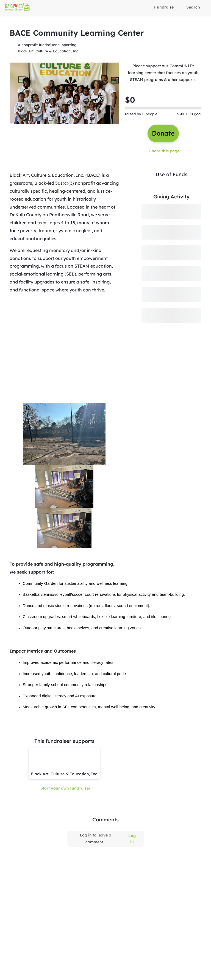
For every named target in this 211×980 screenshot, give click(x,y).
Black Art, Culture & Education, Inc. (48, 51)
